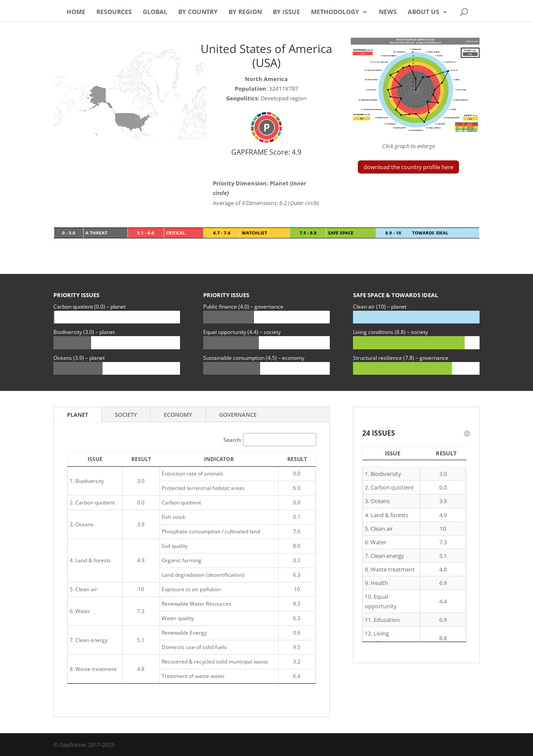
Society (126, 415)
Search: (270, 440)
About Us (424, 12)
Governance (238, 415)
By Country (198, 12)
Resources (114, 12)
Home (76, 12)
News (388, 12)
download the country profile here (408, 167)
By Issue (286, 12)
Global (155, 12)
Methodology (335, 12)
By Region (245, 12)
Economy (178, 415)
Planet (78, 415)
